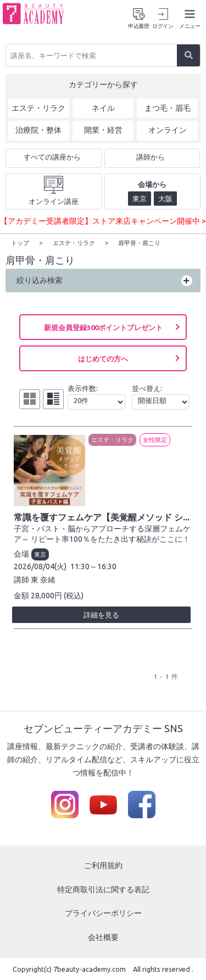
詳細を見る (101, 614)
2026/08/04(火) (40, 566)
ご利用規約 (103, 865)
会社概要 (103, 937)
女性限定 (155, 439)
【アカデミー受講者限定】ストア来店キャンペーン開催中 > (103, 221)
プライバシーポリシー (103, 913)
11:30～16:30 (93, 566)
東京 (40, 554)
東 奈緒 (43, 579)
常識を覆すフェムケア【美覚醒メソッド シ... (102, 517)
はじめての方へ (103, 358)
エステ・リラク (112, 439)
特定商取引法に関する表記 (103, 889)
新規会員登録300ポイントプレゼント (103, 327)
